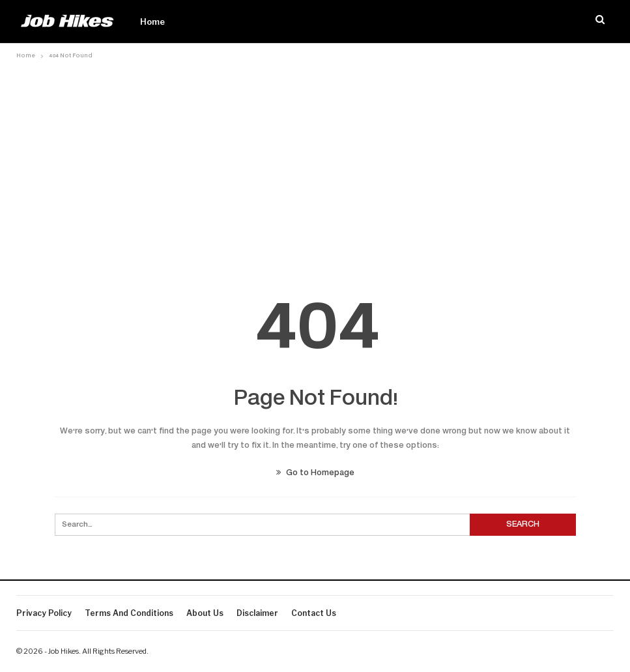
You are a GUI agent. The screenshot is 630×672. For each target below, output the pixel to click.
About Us (205, 613)
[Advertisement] (315, 161)
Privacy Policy (44, 613)
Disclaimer (257, 613)
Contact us (314, 613)
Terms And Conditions (129, 613)
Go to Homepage (315, 473)
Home (152, 22)
